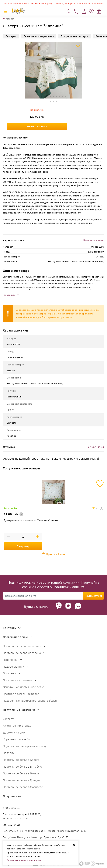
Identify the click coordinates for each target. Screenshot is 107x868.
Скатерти (11, 36)
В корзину (23, 546)
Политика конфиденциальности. (24, 860)
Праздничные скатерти (75, 36)
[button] (41, 97)
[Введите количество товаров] (23, 537)
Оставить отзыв (96, 447)
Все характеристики (94, 240)
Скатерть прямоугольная (39, 36)
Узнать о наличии (37, 126)
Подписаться (93, 596)
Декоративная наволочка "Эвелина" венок (31, 520)
